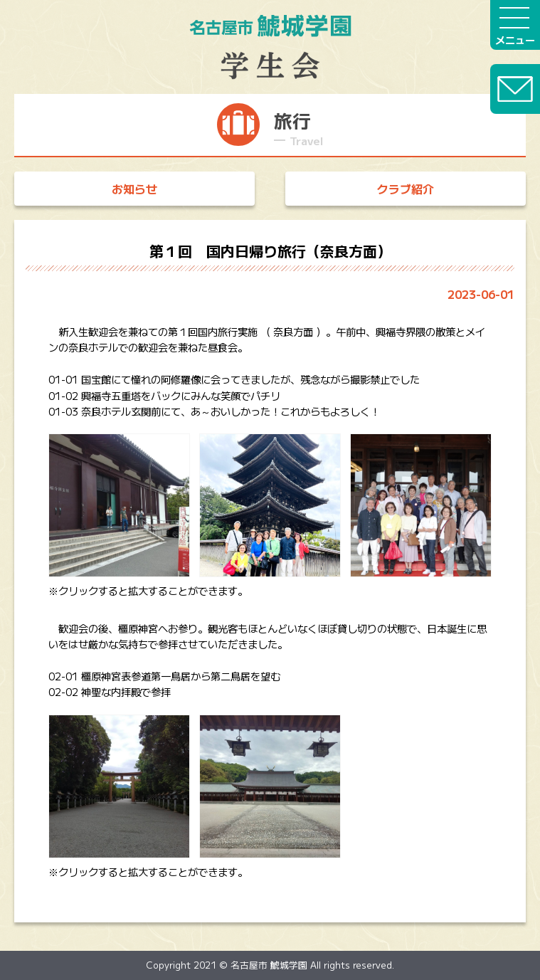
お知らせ (134, 189)
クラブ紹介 (406, 189)
